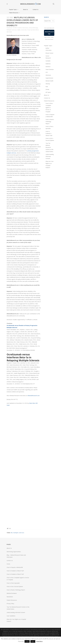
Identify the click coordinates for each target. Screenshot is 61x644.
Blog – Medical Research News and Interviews (16, 556)
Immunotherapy (33, 28)
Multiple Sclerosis (12, 30)
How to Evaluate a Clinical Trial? (49, 133)
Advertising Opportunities (14, 552)
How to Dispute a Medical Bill (15, 567)
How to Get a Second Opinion (15, 586)
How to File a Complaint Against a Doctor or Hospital (49, 107)
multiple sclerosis (19, 533)
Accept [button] (27, 641)
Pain (47, 87)
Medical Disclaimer (12, 593)
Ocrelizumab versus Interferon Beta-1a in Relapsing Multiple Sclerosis (23, 357)
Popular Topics (14, 10)
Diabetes (48, 64)
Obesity (48, 84)
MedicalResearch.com (34, 396)
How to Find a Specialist (13, 583)
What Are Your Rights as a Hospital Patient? (16, 620)
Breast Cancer (49, 53)
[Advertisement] (24, 467)
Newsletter (10, 597)
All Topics (48, 92)
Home (8, 564)
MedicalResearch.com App (50, 33)
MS (12, 533)
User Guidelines (11, 616)
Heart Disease (50, 69)
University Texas (26, 30)
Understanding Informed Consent (50, 156)
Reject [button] (33, 641)
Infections (48, 75)
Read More (39, 641)
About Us (25, 9)
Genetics (48, 67)
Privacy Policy (10, 604)
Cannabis (48, 61)
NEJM (19, 30)
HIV (47, 72)
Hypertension (49, 78)
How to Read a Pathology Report (50, 121)
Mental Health (49, 81)
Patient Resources (15, 13)
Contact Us (36, 9)
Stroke (47, 89)
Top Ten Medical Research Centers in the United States (49, 147)
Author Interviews (23, 28)
